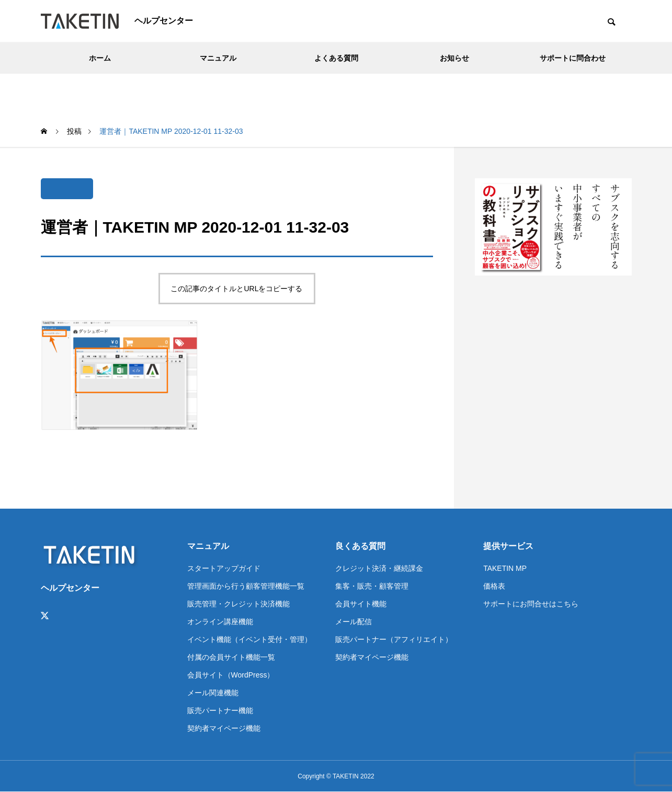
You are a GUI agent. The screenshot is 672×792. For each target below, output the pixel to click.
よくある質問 (336, 58)
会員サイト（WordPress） (231, 675)
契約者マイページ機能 (224, 728)
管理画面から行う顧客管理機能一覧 (246, 586)
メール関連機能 (213, 693)
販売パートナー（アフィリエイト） (394, 639)
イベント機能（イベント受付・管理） (249, 639)
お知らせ (454, 58)
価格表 (494, 586)
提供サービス (508, 546)
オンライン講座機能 (220, 622)
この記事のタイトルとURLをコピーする (236, 289)
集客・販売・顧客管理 (372, 586)
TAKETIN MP (505, 568)
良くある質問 (360, 546)
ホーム (100, 58)
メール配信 (354, 622)
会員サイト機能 (361, 604)
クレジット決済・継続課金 (379, 568)
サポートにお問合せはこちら (531, 604)
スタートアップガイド (224, 568)
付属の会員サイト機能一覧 (231, 657)
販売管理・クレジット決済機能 (238, 604)
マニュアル (218, 58)
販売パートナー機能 (220, 710)
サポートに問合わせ (573, 58)
